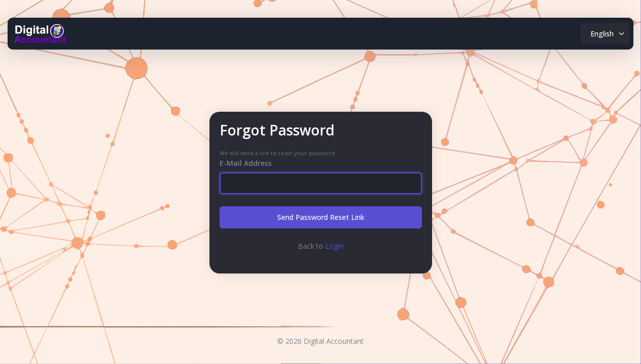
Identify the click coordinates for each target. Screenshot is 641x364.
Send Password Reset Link (321, 217)
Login (334, 246)
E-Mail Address (246, 163)
